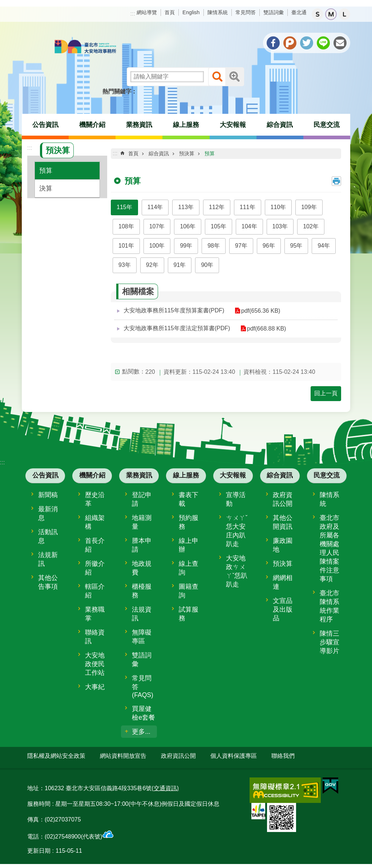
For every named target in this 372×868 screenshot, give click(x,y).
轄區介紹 (95, 591)
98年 (214, 246)
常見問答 (246, 12)
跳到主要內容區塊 (4, 4)
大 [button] (344, 14)
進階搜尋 (235, 77)
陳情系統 (218, 12)
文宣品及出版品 (283, 609)
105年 (219, 226)
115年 (124, 207)
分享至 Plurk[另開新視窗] (290, 43)
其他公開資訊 (283, 522)
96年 (269, 246)
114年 (155, 207)
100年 (157, 246)
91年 (180, 265)
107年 (157, 226)
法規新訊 (48, 559)
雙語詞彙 (274, 12)
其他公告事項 (48, 582)
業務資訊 (139, 125)
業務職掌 (95, 614)
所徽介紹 (95, 568)
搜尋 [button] (218, 77)
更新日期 (39, 848)
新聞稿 (48, 495)
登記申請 (142, 499)
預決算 (58, 150)
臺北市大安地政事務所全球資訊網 (85, 47)
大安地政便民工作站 (95, 664)
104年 (249, 226)
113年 (186, 207)
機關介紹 (92, 125)
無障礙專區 (142, 637)
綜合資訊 (280, 125)
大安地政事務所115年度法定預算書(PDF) (177, 328)
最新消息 (48, 513)
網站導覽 (147, 12)
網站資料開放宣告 (123, 756)
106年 (188, 226)
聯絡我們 (283, 756)
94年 (324, 246)
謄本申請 (142, 545)
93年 (125, 265)
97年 (241, 246)
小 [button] (318, 14)
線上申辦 (189, 545)
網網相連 (283, 582)
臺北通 (299, 12)
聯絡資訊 (95, 637)
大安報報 (233, 125)
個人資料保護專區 (234, 756)
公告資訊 (45, 125)
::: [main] (115, 153)
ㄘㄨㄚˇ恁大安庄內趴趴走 (237, 531)
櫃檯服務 (142, 591)
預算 (46, 171)
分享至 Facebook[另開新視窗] (273, 43)
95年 (296, 246)
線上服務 (186, 125)
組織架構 (95, 522)
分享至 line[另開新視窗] (323, 43)
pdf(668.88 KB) (264, 329)
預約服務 (189, 522)
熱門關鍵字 (117, 91)
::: (133, 14)
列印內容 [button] (336, 181)
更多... (141, 732)
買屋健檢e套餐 (143, 713)
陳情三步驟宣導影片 (329, 642)
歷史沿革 (95, 499)
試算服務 (189, 614)
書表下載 (189, 499)
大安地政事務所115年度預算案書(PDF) (174, 310)
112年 (217, 207)
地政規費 (142, 568)
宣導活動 (236, 499)
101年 (126, 246)
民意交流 (327, 125)
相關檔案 (138, 291)
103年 (280, 226)
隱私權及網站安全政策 (56, 756)
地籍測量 (142, 522)
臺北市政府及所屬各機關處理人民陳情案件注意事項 (329, 548)
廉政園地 (283, 545)
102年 (311, 226)
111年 (248, 207)
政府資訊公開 (283, 499)
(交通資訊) (165, 785)
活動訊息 (48, 536)
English (191, 12)
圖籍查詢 (189, 591)
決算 (46, 188)
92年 (152, 265)
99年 (186, 246)
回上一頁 (326, 393)
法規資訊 (142, 614)
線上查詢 (189, 568)
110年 (278, 207)
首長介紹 (95, 545)
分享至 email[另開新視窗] (340, 43)
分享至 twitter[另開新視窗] (307, 43)
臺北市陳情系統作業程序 (329, 606)
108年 (126, 226)
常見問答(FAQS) (143, 687)
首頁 (170, 12)
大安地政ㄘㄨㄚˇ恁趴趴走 (237, 571)
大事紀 (95, 687)
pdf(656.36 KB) (258, 311)
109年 (309, 207)
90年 (207, 265)
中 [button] (331, 14)
